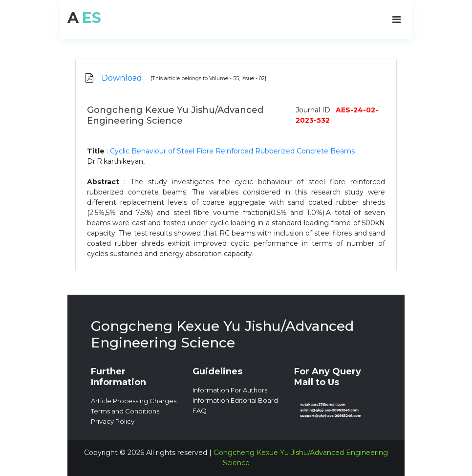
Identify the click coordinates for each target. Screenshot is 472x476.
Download (122, 78)
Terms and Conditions (125, 411)
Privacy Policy (113, 421)
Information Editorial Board (235, 400)
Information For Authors (230, 390)
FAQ (200, 411)
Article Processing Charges (134, 401)
